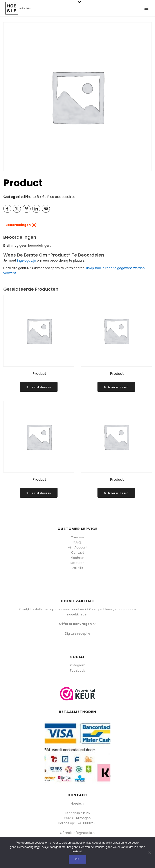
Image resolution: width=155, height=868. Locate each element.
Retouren (77, 563)
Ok (77, 859)
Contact (78, 552)
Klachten (77, 558)
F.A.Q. (78, 542)
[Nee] (150, 853)
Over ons (78, 537)
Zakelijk (78, 568)
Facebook (77, 670)
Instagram (77, 665)
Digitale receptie (78, 633)
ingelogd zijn (27, 260)
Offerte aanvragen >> (77, 624)
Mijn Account (78, 547)
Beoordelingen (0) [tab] (21, 225)
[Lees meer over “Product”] (39, 387)
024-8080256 (86, 823)
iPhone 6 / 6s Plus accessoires (50, 197)
